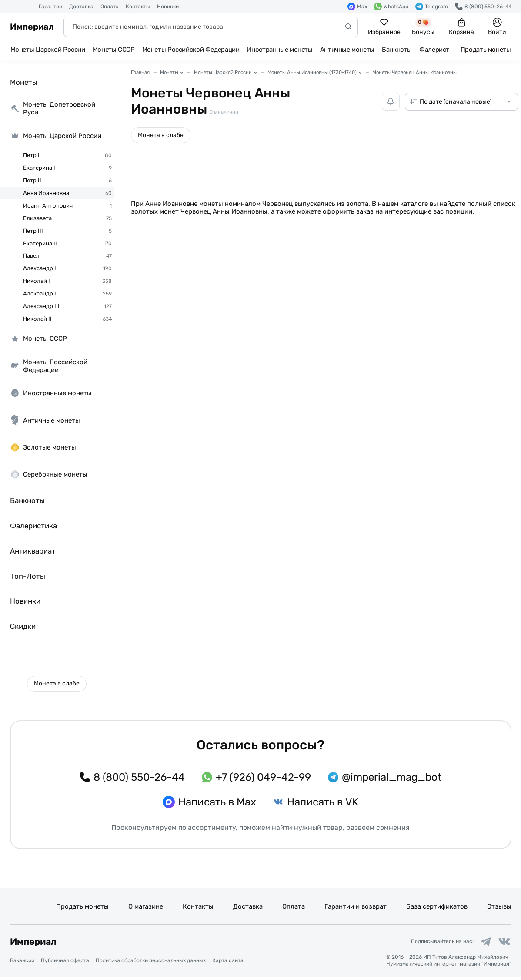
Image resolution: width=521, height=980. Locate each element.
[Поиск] (211, 27)
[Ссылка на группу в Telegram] (482, 943)
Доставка (81, 7)
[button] (57, 684)
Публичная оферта (65, 963)
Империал (32, 27)
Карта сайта (228, 963)
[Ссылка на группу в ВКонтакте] (503, 943)
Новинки (168, 7)
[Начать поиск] (348, 27)
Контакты (138, 7)
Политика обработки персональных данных (151, 963)
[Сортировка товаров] (461, 102)
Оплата (110, 7)
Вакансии (22, 963)
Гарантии (50, 7)
